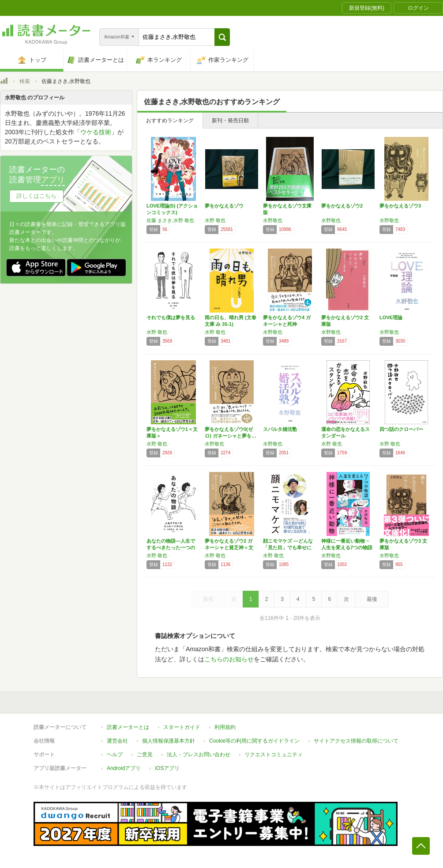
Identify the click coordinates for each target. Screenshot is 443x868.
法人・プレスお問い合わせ (199, 755)
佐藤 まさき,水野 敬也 (170, 220)
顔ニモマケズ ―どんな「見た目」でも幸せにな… (288, 547)
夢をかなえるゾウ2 (342, 206)
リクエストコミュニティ (274, 755)
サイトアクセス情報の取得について (356, 741)
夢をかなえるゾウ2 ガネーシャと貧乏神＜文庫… (229, 547)
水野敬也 (273, 220)
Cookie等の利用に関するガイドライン (254, 741)
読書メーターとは (128, 727)
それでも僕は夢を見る (171, 317)
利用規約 (225, 727)
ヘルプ (115, 755)
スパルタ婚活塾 (280, 429)
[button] (222, 37)
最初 (208, 599)
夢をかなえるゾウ (224, 206)
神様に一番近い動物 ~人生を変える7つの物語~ (347, 547)
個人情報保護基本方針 (169, 741)
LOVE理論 (391, 317)
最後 (372, 599)
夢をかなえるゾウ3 (400, 206)
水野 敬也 (215, 220)
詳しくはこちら (36, 196)
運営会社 (117, 741)
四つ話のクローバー (401, 429)
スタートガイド (182, 727)
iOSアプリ (167, 768)
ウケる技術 (96, 132)
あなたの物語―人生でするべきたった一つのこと (171, 547)
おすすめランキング (170, 121)
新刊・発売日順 (230, 121)
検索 (25, 81)
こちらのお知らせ (229, 659)
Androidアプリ (124, 768)
